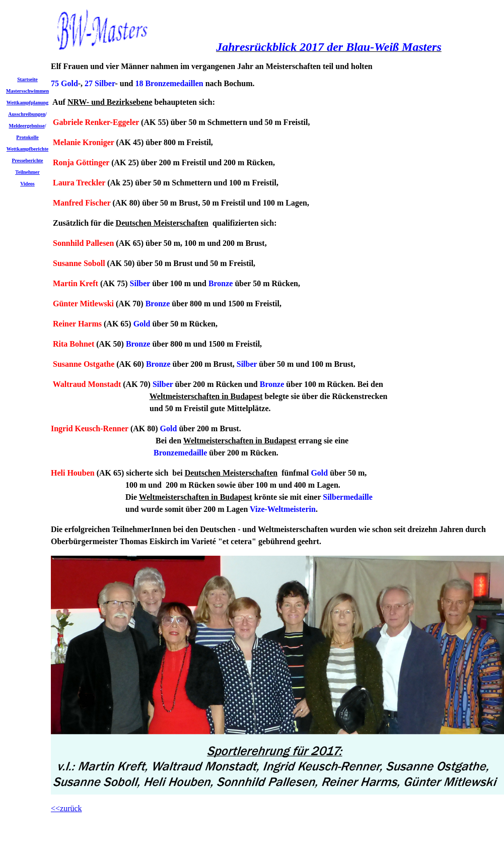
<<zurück (66, 808)
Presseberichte (27, 160)
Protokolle (27, 137)
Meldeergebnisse (27, 126)
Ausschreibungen (27, 114)
